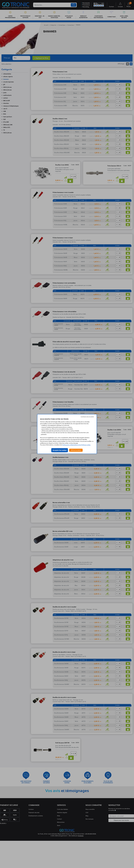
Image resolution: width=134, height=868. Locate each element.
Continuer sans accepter (87, 417)
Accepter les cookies (60, 450)
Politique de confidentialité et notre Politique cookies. (76, 445)
